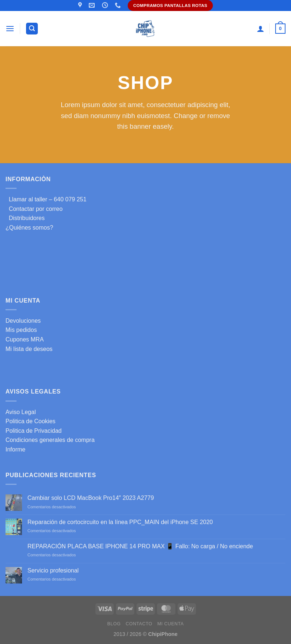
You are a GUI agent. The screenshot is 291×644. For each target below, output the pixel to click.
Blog (114, 624)
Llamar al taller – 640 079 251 (46, 199)
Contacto (139, 624)
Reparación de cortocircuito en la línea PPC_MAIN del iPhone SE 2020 (120, 522)
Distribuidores (25, 218)
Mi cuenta (171, 624)
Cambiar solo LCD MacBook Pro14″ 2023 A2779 (91, 498)
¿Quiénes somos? (29, 228)
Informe (15, 449)
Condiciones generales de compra (50, 440)
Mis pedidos (21, 330)
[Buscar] (32, 29)
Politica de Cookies (30, 421)
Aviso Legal (21, 412)
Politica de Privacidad (34, 431)
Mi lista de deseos (29, 349)
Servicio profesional (53, 570)
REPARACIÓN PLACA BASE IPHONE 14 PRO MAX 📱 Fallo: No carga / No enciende (140, 546)
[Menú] (10, 28)
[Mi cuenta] (261, 29)
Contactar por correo (34, 209)
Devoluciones (23, 321)
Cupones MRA (25, 339)
